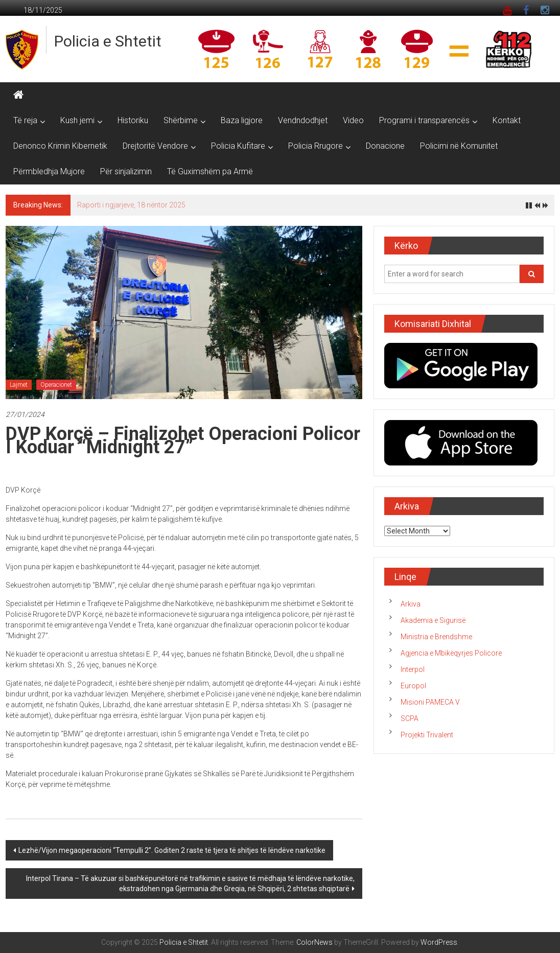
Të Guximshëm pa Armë (210, 171)
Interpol (413, 669)
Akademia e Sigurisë (433, 620)
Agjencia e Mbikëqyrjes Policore (451, 653)
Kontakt (507, 120)
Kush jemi (77, 120)
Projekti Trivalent (427, 735)
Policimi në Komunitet (459, 146)
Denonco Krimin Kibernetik (60, 146)
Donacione (385, 146)
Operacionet (56, 385)
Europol (413, 686)
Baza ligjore (242, 120)
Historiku (133, 120)
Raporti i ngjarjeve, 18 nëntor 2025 (131, 205)
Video (353, 120)
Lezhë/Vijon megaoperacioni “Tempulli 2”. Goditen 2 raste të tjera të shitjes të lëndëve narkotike (172, 850)
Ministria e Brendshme (436, 637)
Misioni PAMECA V (430, 702)
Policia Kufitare (238, 146)
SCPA (410, 718)
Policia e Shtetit (108, 41)
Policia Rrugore (316, 146)
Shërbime (181, 120)
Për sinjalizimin (126, 171)
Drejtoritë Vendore (155, 146)
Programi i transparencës (424, 120)
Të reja (25, 120)
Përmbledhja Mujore (49, 171)
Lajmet (19, 385)
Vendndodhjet (303, 120)
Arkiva (411, 604)
